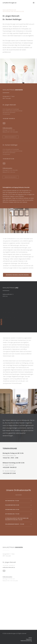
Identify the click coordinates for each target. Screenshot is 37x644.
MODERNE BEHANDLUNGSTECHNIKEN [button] (18, 268)
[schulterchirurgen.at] (10, 3)
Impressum (29, 639)
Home (30, 638)
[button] (34, 3)
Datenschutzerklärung (26, 641)
